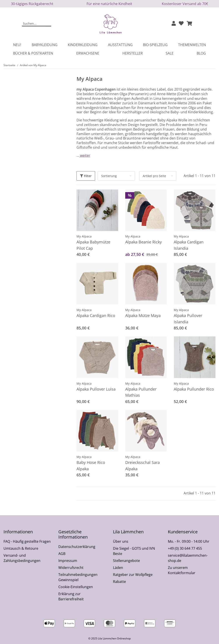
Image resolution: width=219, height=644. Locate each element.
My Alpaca (84, 236)
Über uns (121, 541)
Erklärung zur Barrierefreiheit (71, 596)
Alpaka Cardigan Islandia (189, 245)
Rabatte (119, 582)
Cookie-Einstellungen (76, 587)
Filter (86, 176)
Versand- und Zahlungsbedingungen (22, 558)
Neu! (17, 45)
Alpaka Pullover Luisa (96, 389)
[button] (174, 24)
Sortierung (109, 176)
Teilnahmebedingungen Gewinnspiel (78, 577)
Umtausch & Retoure (21, 548)
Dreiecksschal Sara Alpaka (143, 466)
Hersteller (133, 53)
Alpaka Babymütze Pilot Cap (93, 245)
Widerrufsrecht (71, 568)
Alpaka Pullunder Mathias (141, 392)
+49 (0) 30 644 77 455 (185, 548)
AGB (62, 554)
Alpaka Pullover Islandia (188, 319)
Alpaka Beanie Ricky (143, 242)
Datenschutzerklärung (77, 547)
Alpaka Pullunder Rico (194, 389)
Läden (118, 568)
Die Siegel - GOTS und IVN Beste (134, 551)
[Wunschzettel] (181, 24)
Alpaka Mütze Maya (143, 315)
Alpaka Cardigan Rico (96, 315)
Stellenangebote (126, 561)
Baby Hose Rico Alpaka (91, 466)
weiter (85, 155)
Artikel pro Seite (154, 176)
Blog (201, 53)
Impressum (68, 561)
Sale (170, 53)
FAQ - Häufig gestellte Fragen (27, 541)
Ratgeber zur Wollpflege (133, 575)
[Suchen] (34, 24)
